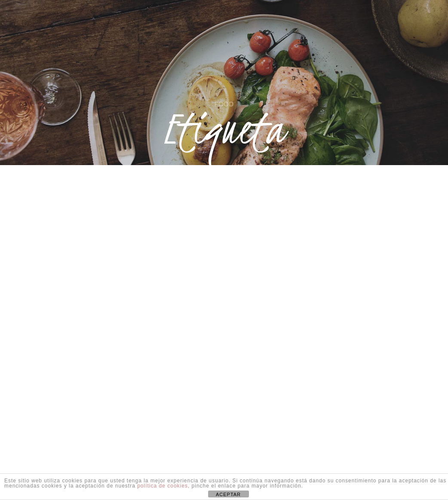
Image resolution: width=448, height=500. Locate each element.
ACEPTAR (228, 494)
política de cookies (163, 486)
